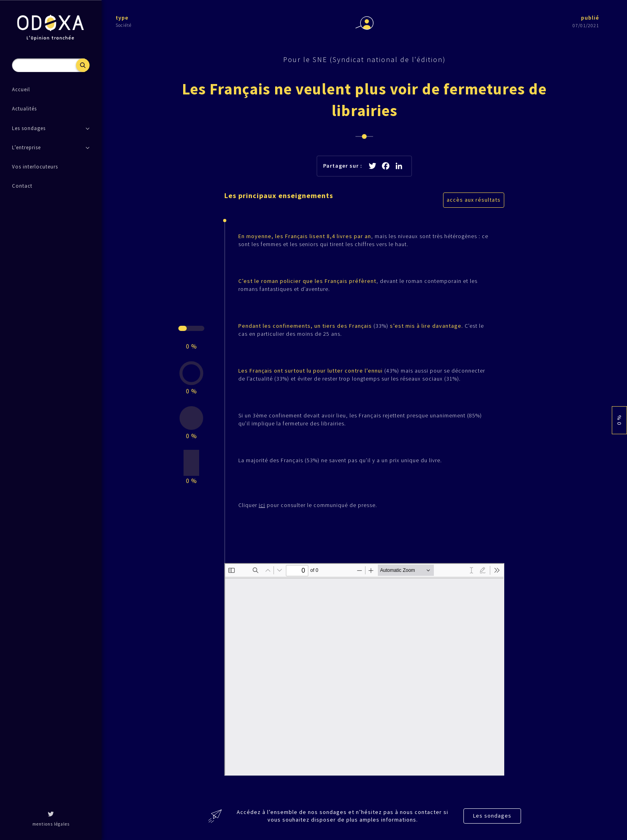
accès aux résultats (474, 200)
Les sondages (492, 816)
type (122, 18)
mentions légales (51, 824)
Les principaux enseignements (279, 195)
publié (590, 18)
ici (262, 505)
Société (124, 25)
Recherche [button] (83, 65)
